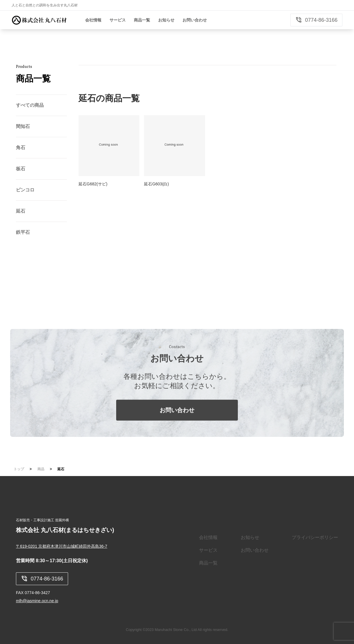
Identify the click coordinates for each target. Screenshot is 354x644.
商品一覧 (208, 563)
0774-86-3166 (316, 20)
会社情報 (208, 537)
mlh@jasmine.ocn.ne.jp (37, 601)
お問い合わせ (177, 417)
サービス (208, 550)
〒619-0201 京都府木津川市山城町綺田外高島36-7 (62, 546)
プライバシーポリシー (315, 537)
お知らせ (250, 537)
